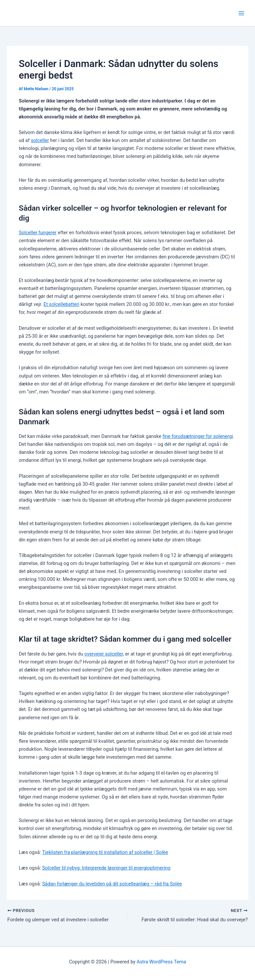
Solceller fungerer (38, 233)
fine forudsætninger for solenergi (198, 436)
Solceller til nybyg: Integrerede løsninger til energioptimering (106, 868)
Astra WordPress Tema (162, 962)
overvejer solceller (104, 654)
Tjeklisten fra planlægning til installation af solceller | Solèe (105, 852)
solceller (40, 140)
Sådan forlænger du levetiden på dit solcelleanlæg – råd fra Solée (112, 884)
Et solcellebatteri (61, 304)
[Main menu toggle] (241, 13)
